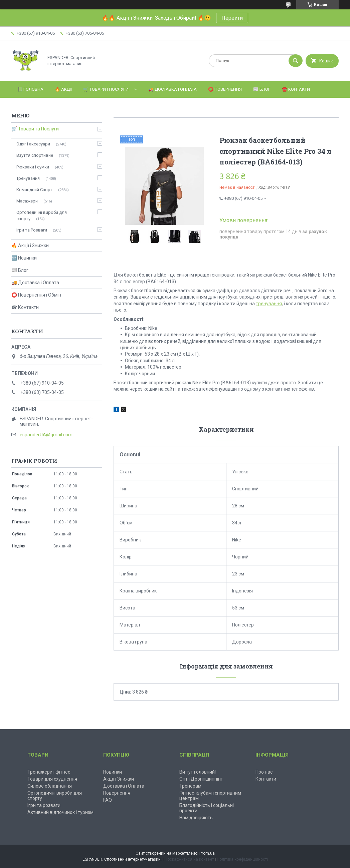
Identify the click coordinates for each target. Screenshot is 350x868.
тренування (269, 304)
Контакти (266, 779)
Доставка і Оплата (124, 786)
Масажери (27, 201)
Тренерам (190, 786)
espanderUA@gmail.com (46, 435)
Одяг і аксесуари (33, 144)
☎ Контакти (25, 307)
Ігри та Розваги (32, 230)
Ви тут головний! (198, 772)
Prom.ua (207, 853)
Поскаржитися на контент (189, 859)
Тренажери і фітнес (49, 772)
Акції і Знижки (119, 779)
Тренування (28, 178)
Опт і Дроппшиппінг (201, 779)
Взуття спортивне (35, 155)
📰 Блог (262, 89)
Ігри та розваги (44, 805)
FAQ (108, 800)
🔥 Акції (63, 89)
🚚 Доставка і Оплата (172, 89)
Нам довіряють (196, 818)
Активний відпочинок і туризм (60, 812)
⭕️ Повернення (225, 89)
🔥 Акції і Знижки (30, 246)
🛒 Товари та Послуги (35, 129)
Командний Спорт (34, 190)
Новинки (113, 772)
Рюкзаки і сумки (33, 167)
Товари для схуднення (52, 779)
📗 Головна (30, 89)
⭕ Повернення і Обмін (36, 295)
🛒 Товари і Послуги (106, 89)
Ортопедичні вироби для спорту (42, 215)
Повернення (117, 793)
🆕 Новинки (24, 258)
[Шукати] (296, 61)
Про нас (264, 772)
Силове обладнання (50, 786)
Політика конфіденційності (242, 859)
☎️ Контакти (296, 89)
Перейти (232, 18)
